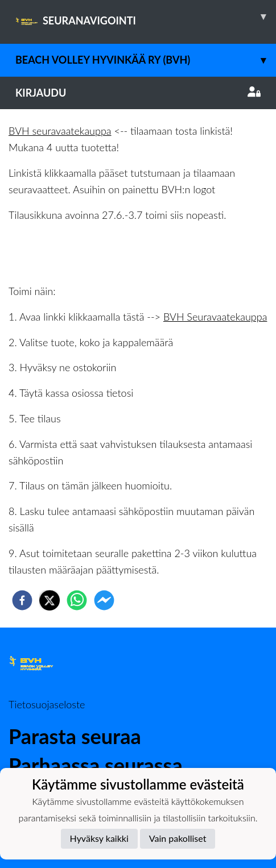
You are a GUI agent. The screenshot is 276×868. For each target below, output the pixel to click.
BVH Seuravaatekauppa (215, 317)
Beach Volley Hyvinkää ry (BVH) (146, 60)
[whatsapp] (77, 600)
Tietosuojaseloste (47, 704)
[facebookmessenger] (104, 600)
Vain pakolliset (178, 838)
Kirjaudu (138, 93)
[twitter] (50, 600)
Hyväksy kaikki (99, 838)
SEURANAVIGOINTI (146, 16)
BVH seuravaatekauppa (60, 131)
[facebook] (22, 600)
